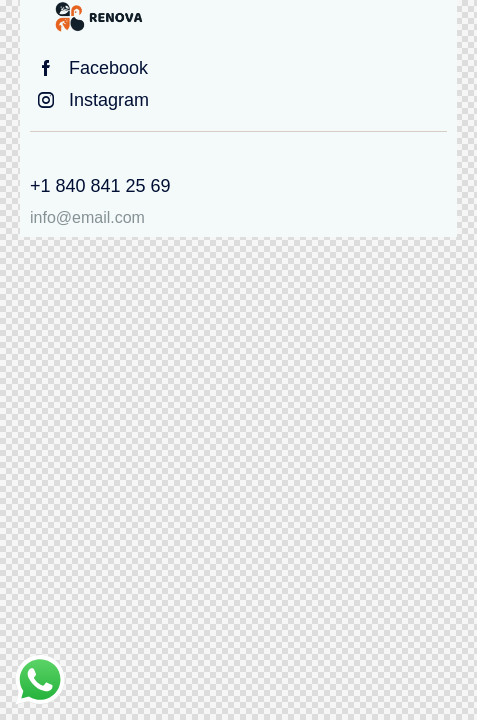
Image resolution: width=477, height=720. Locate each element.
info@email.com (87, 217)
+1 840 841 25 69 (100, 186)
